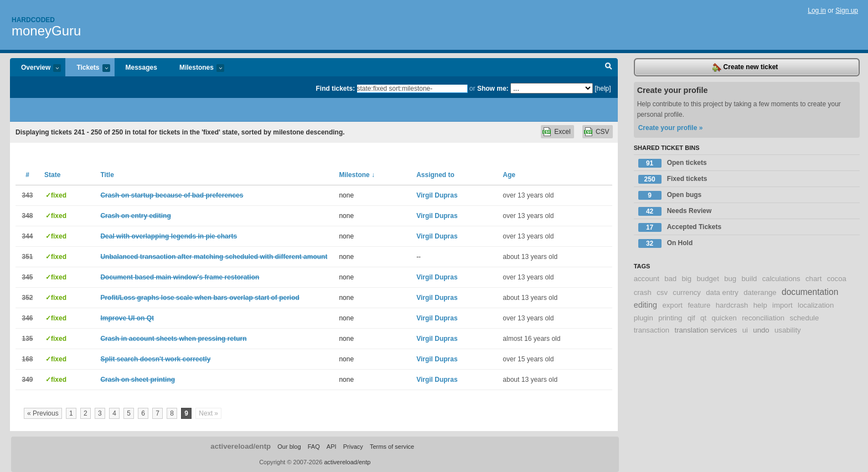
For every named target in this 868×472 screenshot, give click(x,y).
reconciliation (763, 318)
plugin (644, 318)
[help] (603, 89)
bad (670, 279)
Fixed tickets (673, 179)
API (332, 447)
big (687, 279)
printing (670, 318)
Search (609, 68)
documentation (810, 292)
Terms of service (392, 447)
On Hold (666, 243)
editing (645, 305)
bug (730, 279)
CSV (603, 132)
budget (707, 279)
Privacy (353, 447)
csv (662, 292)
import (782, 305)
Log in (817, 11)
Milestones (196, 68)
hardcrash (732, 305)
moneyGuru (46, 31)
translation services (706, 330)
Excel (562, 132)
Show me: (493, 89)
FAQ (314, 447)
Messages (141, 68)
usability (788, 330)
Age (509, 175)
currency (687, 292)
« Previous (43, 413)
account (647, 279)
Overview (35, 68)
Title (107, 175)
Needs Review (675, 211)
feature (699, 305)
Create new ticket (745, 68)
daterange (760, 292)
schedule (805, 318)
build (750, 279)
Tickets (87, 68)
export (672, 305)
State (52, 175)
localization (816, 305)
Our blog (289, 447)
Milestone (357, 175)
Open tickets (673, 163)
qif (691, 318)
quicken (724, 318)
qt (703, 318)
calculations (781, 279)
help (760, 305)
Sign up (847, 11)
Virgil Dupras (437, 195)
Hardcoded (33, 20)
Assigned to (435, 175)
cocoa (837, 279)
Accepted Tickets (680, 227)
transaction (652, 330)
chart (813, 279)
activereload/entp (241, 446)
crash (643, 292)
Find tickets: (336, 89)
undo (761, 330)
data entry (722, 292)
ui (745, 330)
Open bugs (670, 195)
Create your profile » (671, 128)
